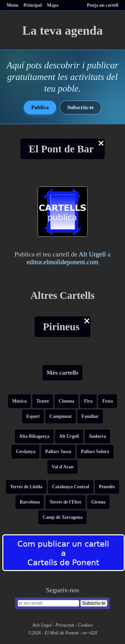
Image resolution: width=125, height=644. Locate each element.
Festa (108, 401)
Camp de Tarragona (62, 517)
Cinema (66, 401)
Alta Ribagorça (34, 436)
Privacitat (65, 625)
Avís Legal (42, 625)
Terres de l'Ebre (65, 502)
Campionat (61, 416)
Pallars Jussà (58, 451)
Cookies (85, 625)
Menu (12, 5)
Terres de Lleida (26, 487)
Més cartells (62, 373)
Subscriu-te (81, 107)
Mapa (53, 5)
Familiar (90, 416)
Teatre (43, 401)
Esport (33, 416)
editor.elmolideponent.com (62, 262)
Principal (33, 5)
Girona (98, 502)
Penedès (107, 487)
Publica (40, 107)
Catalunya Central (71, 487)
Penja (103, 5)
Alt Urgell (92, 254)
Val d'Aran (62, 467)
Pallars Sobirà (95, 451)
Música (19, 401)
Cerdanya (26, 451)
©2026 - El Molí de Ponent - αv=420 (63, 633)
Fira (88, 401)
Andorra (97, 436)
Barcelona (30, 502)
